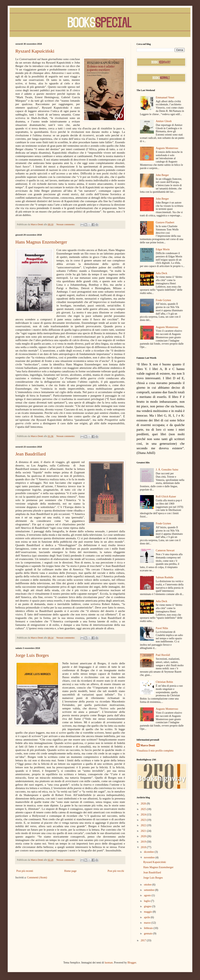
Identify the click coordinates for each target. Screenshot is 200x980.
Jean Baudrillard (31, 454)
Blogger (132, 963)
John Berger (162, 175)
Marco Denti (148, 745)
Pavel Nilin (162, 628)
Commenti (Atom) (37, 877)
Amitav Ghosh (164, 121)
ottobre (148, 885)
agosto (148, 895)
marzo (147, 923)
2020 (144, 836)
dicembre (149, 852)
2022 (144, 825)
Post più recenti (25, 871)
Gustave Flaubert (165, 222)
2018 (144, 847)
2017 (144, 940)
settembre (149, 890)
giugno (148, 906)
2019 (144, 842)
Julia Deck (161, 273)
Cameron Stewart (165, 550)
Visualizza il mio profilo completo (155, 751)
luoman (109, 963)
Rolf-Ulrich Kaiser (166, 497)
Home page (70, 871)
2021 (144, 831)
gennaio (148, 934)
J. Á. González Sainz (167, 470)
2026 (144, 804)
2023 (144, 820)
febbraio (149, 928)
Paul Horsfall (163, 655)
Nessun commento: (66, 224)
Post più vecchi (116, 871)
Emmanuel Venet (165, 97)
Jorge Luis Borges (32, 655)
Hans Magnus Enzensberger (41, 242)
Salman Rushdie (165, 577)
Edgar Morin (163, 249)
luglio (147, 901)
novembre (150, 857)
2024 (144, 815)
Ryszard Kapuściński (35, 51)
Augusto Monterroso (167, 148)
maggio (148, 912)
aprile (147, 917)
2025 (144, 809)
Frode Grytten (163, 300)
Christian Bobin (164, 682)
